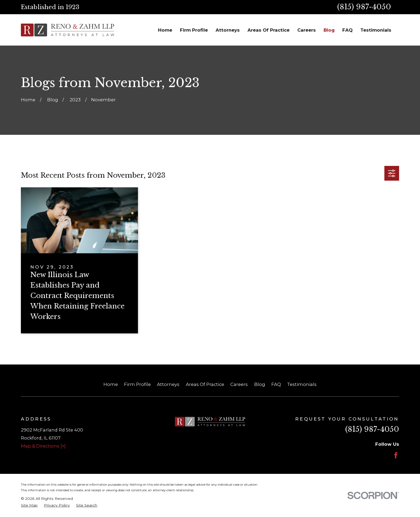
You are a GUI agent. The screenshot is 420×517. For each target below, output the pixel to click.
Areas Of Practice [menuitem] (269, 30)
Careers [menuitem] (307, 30)
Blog (260, 384)
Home (111, 384)
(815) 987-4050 (364, 7)
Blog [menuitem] (329, 30)
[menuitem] (29, 505)
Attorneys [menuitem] (228, 30)
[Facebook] (396, 455)
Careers (239, 384)
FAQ (276, 384)
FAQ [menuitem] (347, 30)
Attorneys (168, 384)
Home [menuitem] (165, 30)
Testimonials (302, 384)
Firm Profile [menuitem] (194, 30)
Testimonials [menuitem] (376, 30)
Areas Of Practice (205, 384)
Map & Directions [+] (43, 446)
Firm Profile (137, 384)
